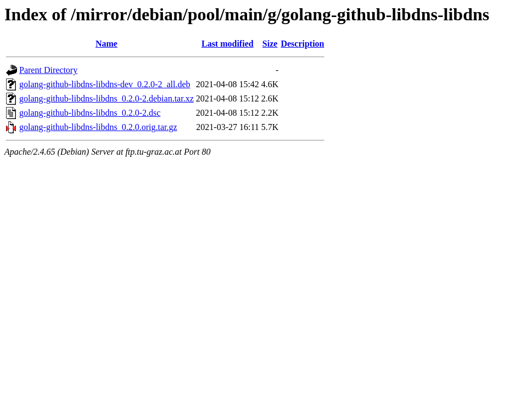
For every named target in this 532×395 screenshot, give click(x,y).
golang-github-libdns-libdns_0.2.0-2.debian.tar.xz (107, 98)
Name (107, 44)
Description (302, 44)
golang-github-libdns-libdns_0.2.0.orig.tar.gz (98, 127)
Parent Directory (48, 70)
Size (270, 44)
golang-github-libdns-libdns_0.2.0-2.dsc (90, 113)
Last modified (228, 44)
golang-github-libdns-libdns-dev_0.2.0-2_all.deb (105, 84)
